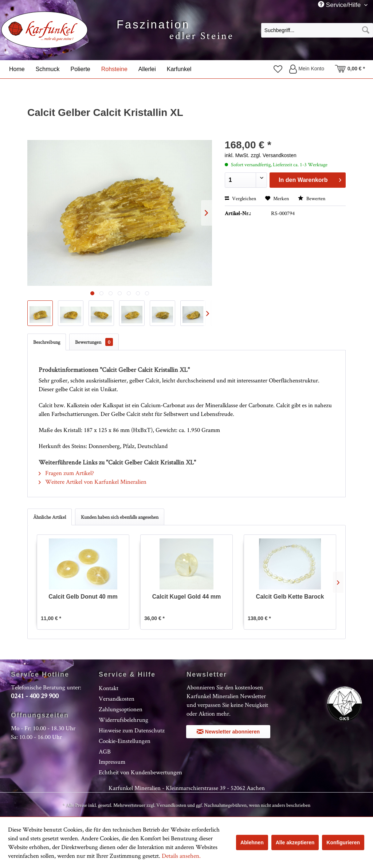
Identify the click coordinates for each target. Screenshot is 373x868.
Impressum (112, 762)
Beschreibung (47, 342)
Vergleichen (240, 198)
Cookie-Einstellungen (125, 741)
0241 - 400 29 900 (35, 696)
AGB (105, 751)
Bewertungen (94, 342)
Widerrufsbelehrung (123, 720)
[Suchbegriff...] (317, 30)
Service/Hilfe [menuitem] (340, 5)
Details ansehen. (181, 856)
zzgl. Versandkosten (273, 155)
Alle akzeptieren (295, 842)
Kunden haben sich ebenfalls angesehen (120, 517)
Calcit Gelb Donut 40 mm (83, 597)
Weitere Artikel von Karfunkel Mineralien (93, 482)
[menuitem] (317, 30)
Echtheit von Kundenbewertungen (140, 772)
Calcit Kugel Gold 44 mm (186, 597)
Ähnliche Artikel (50, 517)
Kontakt (109, 688)
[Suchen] (366, 30)
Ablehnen (252, 842)
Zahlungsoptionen (121, 709)
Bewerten (312, 198)
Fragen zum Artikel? (66, 473)
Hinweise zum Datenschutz (132, 730)
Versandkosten (117, 698)
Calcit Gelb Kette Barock (290, 597)
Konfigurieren (343, 842)
